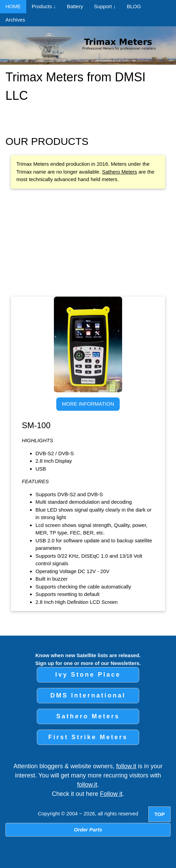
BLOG (134, 6)
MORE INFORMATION (88, 404)
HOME (13, 6)
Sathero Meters (120, 172)
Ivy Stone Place (88, 675)
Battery (75, 6)
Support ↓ (105, 6)
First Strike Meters (88, 737)
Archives (15, 20)
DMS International (88, 695)
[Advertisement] (91, 243)
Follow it (111, 794)
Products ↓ (44, 6)
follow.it (126, 766)
